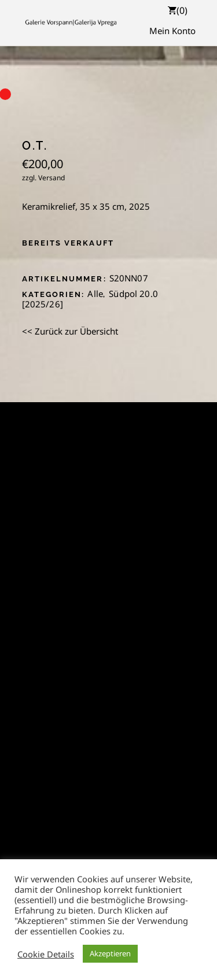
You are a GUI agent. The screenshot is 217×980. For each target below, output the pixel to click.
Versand (52, 178)
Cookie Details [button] (46, 954)
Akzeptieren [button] (110, 953)
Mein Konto (172, 31)
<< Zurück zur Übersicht (70, 331)
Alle (95, 294)
